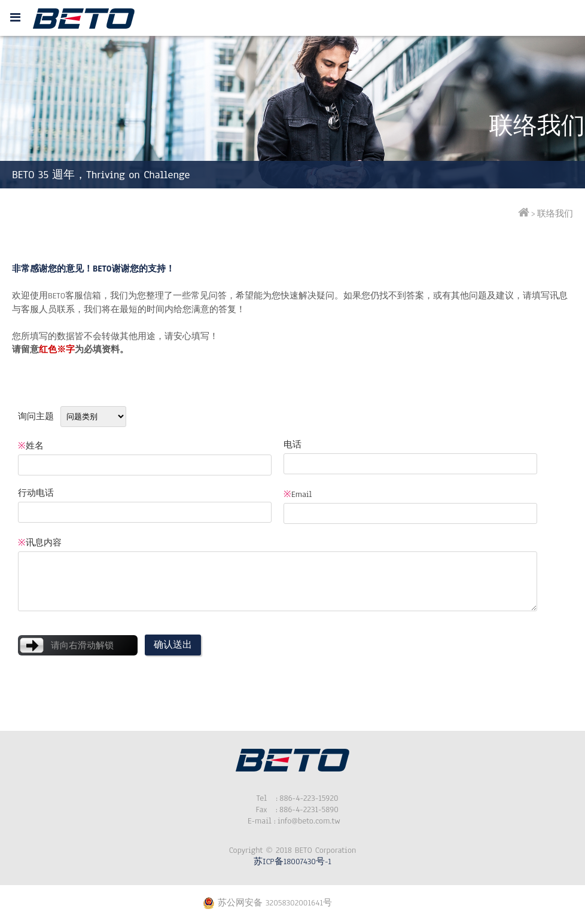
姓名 (31, 446)
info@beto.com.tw (292, 821)
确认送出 (173, 645)
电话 (292, 445)
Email (298, 494)
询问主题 (36, 417)
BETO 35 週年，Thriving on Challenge (101, 175)
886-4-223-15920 (292, 798)
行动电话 (36, 493)
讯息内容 (40, 543)
